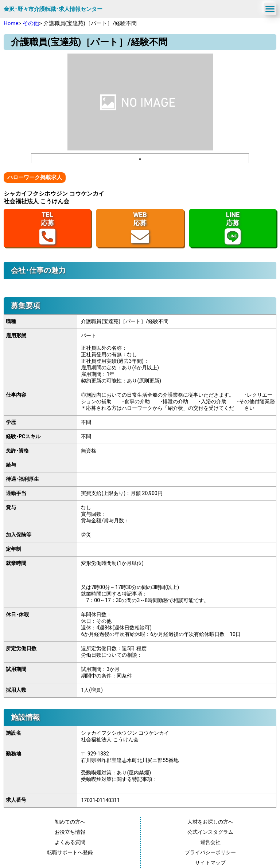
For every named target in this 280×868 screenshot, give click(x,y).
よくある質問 (70, 842)
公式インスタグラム (210, 832)
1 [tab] (140, 159)
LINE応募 (233, 228)
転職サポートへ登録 (70, 852)
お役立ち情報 (70, 832)
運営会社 (210, 842)
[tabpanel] (140, 102)
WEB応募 (140, 228)
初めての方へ (70, 822)
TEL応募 (47, 228)
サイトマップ (210, 863)
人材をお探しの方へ (210, 822)
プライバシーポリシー (210, 852)
